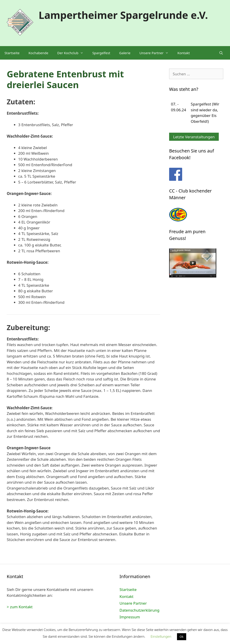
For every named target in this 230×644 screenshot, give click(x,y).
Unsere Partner (156, 53)
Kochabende (38, 53)
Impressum (130, 617)
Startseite (12, 53)
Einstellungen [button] (161, 636)
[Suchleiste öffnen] (221, 53)
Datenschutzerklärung (139, 610)
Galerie (125, 53)
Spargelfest (101, 53)
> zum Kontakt (20, 607)
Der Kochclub (73, 53)
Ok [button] (182, 637)
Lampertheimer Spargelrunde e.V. (123, 15)
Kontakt (184, 53)
